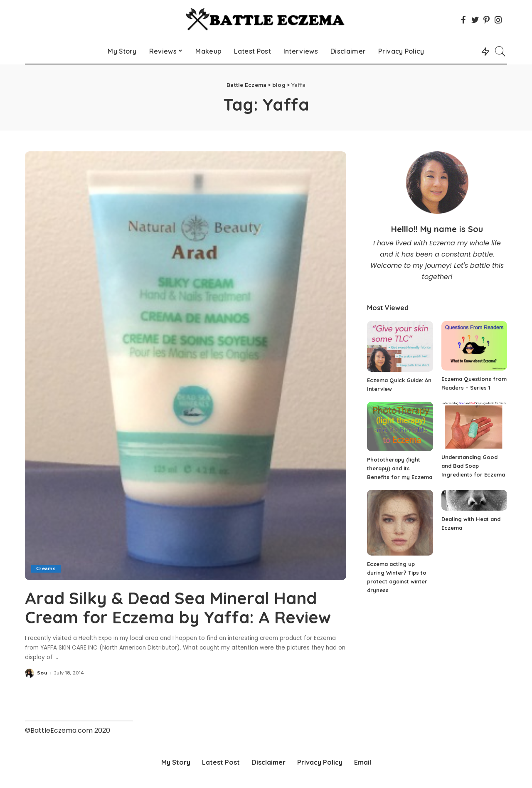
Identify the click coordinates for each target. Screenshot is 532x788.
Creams (46, 568)
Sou (42, 672)
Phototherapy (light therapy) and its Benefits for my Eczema (400, 468)
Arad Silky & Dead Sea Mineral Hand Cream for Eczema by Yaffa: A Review (179, 608)
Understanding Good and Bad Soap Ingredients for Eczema (473, 466)
